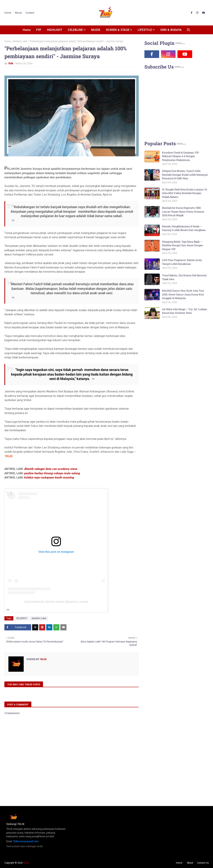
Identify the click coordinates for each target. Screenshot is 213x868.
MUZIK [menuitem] (96, 30)
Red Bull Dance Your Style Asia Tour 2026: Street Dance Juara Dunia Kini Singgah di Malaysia (183, 294)
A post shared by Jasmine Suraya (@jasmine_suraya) (56, 602)
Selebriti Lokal (20, 41)
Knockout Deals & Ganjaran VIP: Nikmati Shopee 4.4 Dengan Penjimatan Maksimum (181, 156)
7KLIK (26, 863)
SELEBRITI (22, 618)
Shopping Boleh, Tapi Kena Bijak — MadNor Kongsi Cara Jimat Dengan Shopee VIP (183, 245)
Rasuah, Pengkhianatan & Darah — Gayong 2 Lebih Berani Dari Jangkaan (184, 228)
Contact (30, 13)
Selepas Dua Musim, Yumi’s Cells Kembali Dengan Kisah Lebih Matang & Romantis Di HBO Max (185, 175)
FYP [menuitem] (39, 30)
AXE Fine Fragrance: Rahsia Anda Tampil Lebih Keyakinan (182, 262)
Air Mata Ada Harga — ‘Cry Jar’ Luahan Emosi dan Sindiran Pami (185, 311)
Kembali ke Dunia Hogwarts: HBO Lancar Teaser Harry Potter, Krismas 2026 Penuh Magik (183, 211)
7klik (11, 63)
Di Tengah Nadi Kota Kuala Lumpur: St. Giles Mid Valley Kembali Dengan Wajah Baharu (185, 193)
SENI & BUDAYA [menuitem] (171, 30)
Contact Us (203, 863)
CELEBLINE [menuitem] (75, 30)
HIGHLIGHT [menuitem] (55, 30)
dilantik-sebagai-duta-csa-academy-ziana (51, 469)
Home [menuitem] (27, 30)
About (18, 13)
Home (8, 13)
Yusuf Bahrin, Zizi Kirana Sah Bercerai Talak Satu (184, 277)
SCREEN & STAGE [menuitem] (118, 30)
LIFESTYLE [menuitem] (145, 30)
